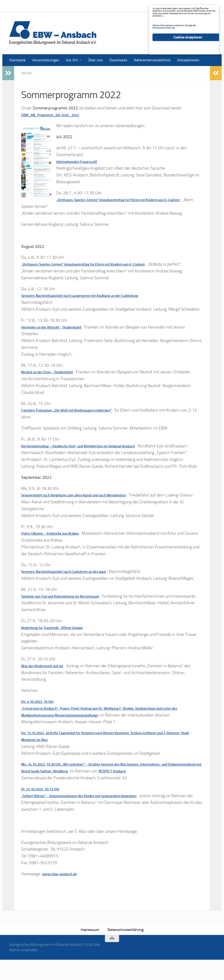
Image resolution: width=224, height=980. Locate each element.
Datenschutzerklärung (126, 950)
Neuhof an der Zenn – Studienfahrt (53, 379)
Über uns (92, 6)
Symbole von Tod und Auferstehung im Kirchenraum (69, 609)
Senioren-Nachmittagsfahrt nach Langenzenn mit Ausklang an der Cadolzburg (92, 302)
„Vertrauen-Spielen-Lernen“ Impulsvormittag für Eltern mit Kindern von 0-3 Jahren (97, 264)
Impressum (90, 950)
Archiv (28, 73)
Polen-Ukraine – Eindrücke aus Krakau (56, 547)
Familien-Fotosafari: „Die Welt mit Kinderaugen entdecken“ (75, 417)
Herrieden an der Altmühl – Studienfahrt (58, 334)
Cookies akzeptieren (188, 61)
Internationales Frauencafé (81, 161)
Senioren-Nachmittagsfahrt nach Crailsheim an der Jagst (72, 585)
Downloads (115, 6)
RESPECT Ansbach (166, 791)
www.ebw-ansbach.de (63, 894)
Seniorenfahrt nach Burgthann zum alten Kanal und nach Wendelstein (84, 509)
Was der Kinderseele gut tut (46, 686)
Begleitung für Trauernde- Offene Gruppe (59, 648)
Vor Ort (68, 6)
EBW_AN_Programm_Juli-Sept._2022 (56, 115)
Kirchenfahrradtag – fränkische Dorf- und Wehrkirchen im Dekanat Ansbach (90, 452)
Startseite (14, 6)
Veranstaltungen (42, 6)
